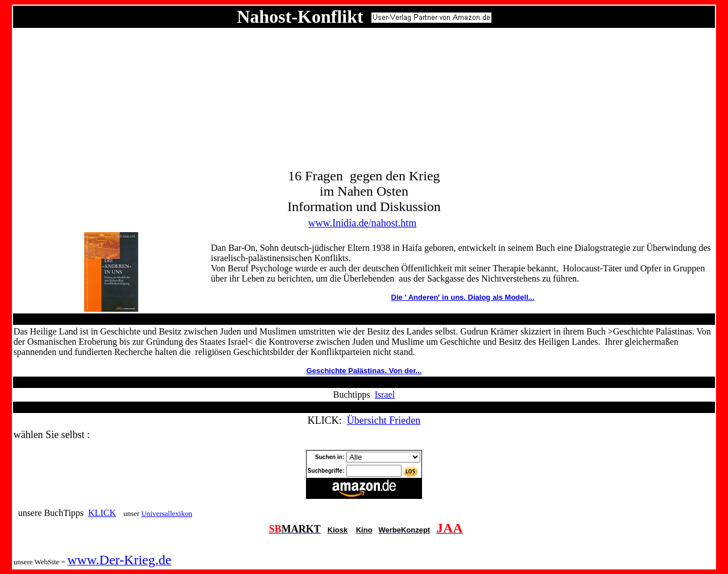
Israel (385, 395)
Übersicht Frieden (384, 420)
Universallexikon (167, 513)
